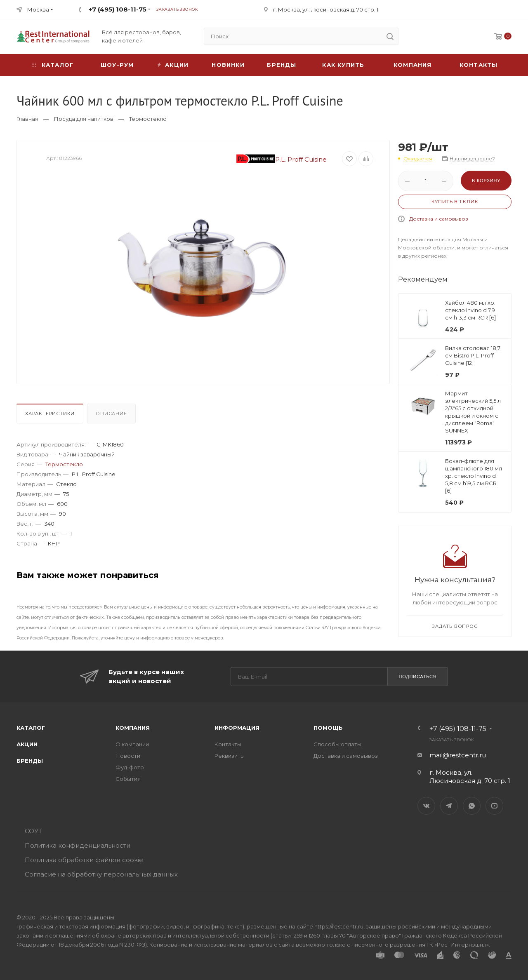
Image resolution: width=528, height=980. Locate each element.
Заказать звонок (177, 9)
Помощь (328, 728)
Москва (38, 9)
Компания (413, 65)
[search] (390, 36)
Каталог (31, 728)
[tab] (51, 416)
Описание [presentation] (111, 414)
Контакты (479, 65)
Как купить (343, 65)
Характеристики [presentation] (50, 414)
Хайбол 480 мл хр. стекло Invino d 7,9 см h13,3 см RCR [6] (470, 310)
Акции (27, 744)
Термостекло (148, 119)
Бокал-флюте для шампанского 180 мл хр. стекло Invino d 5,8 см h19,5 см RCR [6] (474, 476)
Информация (237, 728)
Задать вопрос (455, 626)
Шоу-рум (117, 65)
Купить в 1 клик (455, 202)
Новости (128, 756)
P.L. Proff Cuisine (282, 159)
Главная (27, 119)
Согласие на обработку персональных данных (101, 874)
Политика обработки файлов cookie (84, 860)
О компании (132, 744)
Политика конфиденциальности (78, 845)
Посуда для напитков (84, 119)
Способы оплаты (337, 744)
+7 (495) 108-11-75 (118, 9)
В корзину (486, 181)
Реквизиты (230, 756)
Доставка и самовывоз (439, 219)
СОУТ (33, 831)
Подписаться (417, 677)
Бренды (282, 65)
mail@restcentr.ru (458, 755)
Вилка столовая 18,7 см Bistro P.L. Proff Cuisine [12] (473, 355)
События (128, 779)
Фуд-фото (130, 767)
